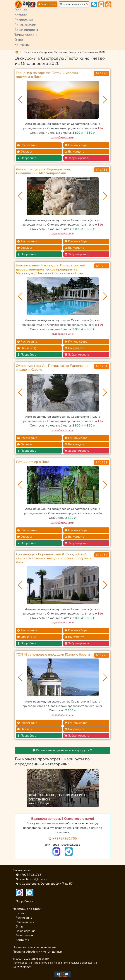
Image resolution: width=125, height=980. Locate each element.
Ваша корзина (26, 931)
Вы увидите (74, 152)
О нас (19, 40)
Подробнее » (24, 901)
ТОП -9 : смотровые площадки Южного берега (53, 654)
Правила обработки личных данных (38, 952)
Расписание (24, 20)
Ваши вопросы (26, 30)
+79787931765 (62, 838)
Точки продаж (26, 35)
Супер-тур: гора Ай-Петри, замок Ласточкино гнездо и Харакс (52, 368)
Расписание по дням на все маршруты (62, 750)
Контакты (22, 45)
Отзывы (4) (27, 637)
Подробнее (27, 158)
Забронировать (77, 158)
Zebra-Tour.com (40, 959)
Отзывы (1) (27, 348)
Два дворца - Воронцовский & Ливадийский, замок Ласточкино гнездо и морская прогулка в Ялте (54, 558)
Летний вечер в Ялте (32, 462)
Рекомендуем (25, 25)
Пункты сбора (76, 145)
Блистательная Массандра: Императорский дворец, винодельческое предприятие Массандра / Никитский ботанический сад (50, 269)
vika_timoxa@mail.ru (31, 879)
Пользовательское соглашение (35, 947)
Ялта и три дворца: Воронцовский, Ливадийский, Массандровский (43, 171)
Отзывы (24, 152)
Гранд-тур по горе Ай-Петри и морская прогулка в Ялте (47, 75)
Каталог (21, 15)
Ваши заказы (25, 935)
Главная (21, 10)
